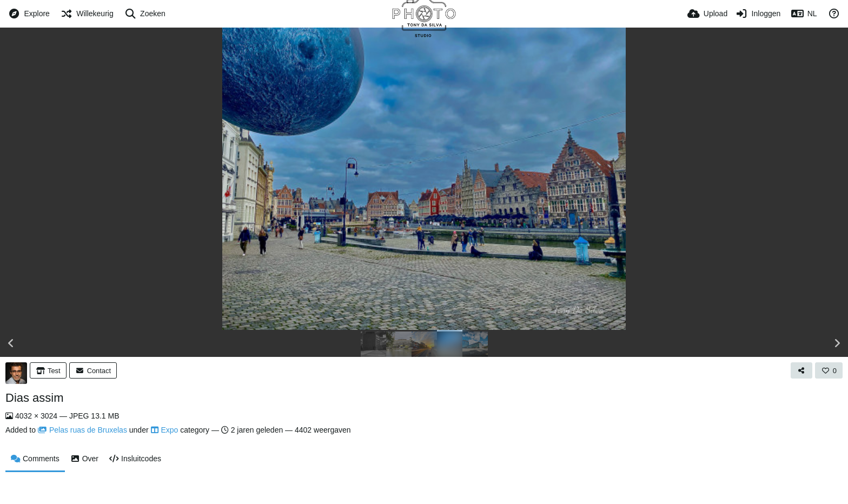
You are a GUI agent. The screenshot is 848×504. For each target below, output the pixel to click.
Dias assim (35, 398)
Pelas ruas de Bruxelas (82, 430)
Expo (165, 430)
